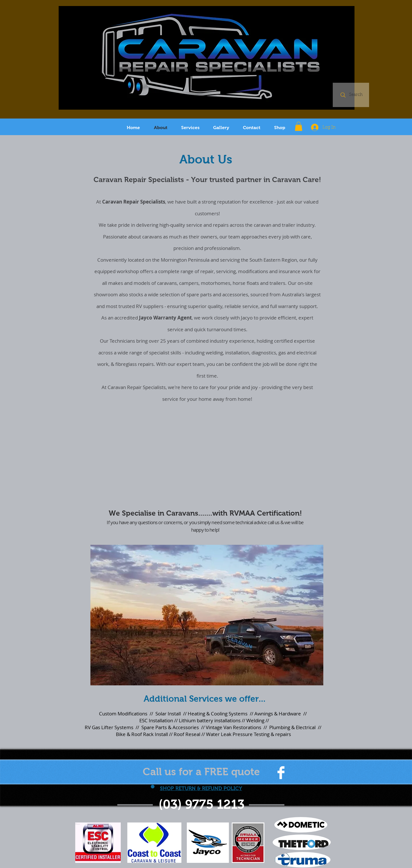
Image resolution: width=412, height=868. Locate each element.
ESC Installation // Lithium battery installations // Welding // (204, 720)
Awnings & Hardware (278, 714)
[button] (299, 126)
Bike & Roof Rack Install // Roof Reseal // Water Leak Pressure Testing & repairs (203, 734)
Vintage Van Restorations (233, 727)
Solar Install (168, 714)
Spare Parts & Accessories (170, 727)
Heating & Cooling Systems (218, 714)
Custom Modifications (123, 714)
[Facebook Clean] (281, 773)
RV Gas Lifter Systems (109, 727)
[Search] (351, 95)
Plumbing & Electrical (292, 727)
